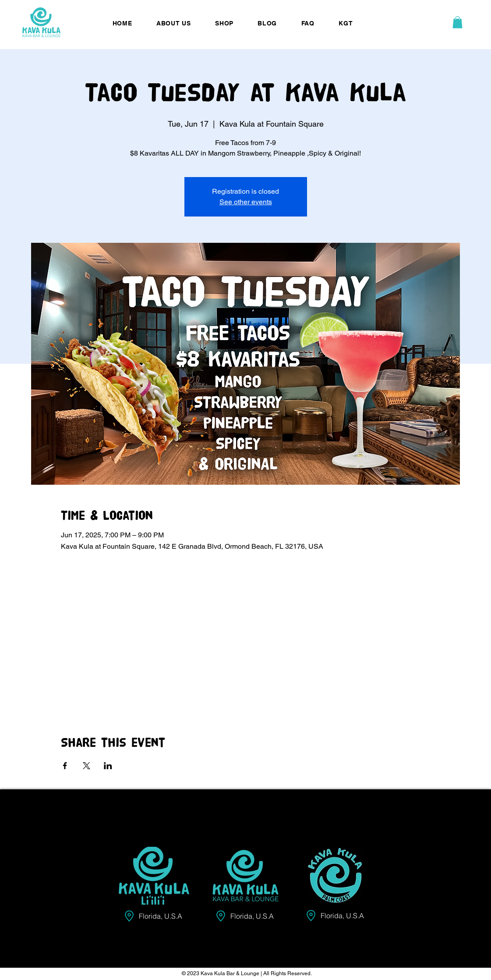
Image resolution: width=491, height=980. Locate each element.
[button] (457, 22)
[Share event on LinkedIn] (108, 766)
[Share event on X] (87, 766)
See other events (246, 202)
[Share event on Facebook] (65, 766)
